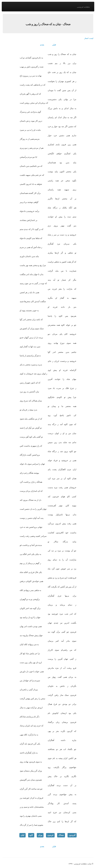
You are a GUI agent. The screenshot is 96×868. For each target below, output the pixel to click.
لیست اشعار (89, 38)
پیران (40, 835)
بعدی (42, 45)
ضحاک (61, 835)
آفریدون (72, 835)
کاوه (31, 835)
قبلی (54, 45)
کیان (22, 835)
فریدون (50, 835)
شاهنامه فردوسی (83, 7)
